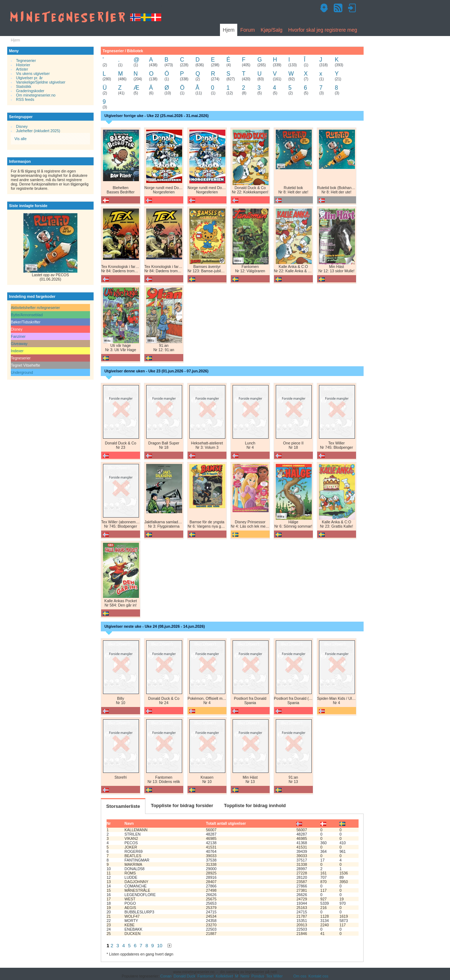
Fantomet (206, 976)
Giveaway (19, 344)
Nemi (245, 976)
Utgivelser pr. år (30, 78)
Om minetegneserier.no (36, 95)
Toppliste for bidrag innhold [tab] (255, 806)
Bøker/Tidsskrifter (26, 322)
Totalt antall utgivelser (226, 823)
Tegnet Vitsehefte (25, 365)
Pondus (258, 976)
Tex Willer (275, 976)
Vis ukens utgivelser (33, 73)
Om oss (300, 976)
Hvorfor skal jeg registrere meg (323, 30)
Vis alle (21, 139)
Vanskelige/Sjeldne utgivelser (41, 82)
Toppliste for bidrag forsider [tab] (182, 806)
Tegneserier (26, 61)
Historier (23, 65)
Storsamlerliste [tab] (123, 806)
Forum (247, 30)
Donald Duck (184, 976)
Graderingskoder (30, 91)
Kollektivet (224, 976)
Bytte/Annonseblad (27, 315)
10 (160, 946)
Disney (22, 126)
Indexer (17, 351)
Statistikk (24, 86)
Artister (22, 69)
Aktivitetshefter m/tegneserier (35, 308)
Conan (166, 976)
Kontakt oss (318, 976)
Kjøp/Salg (272, 30)
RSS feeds (25, 99)
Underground (22, 372)
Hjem (229, 30)
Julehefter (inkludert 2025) (38, 131)
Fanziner (18, 336)
